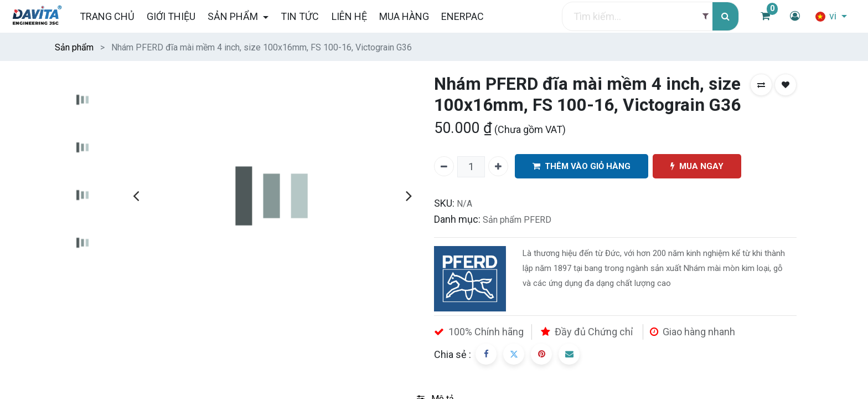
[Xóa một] (444, 166)
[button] (761, 85)
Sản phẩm (74, 47)
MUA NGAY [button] (697, 167)
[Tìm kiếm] (725, 16)
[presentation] (136, 196)
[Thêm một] (498, 166)
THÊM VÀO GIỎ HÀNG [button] (582, 167)
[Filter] (706, 16)
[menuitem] (107, 16)
